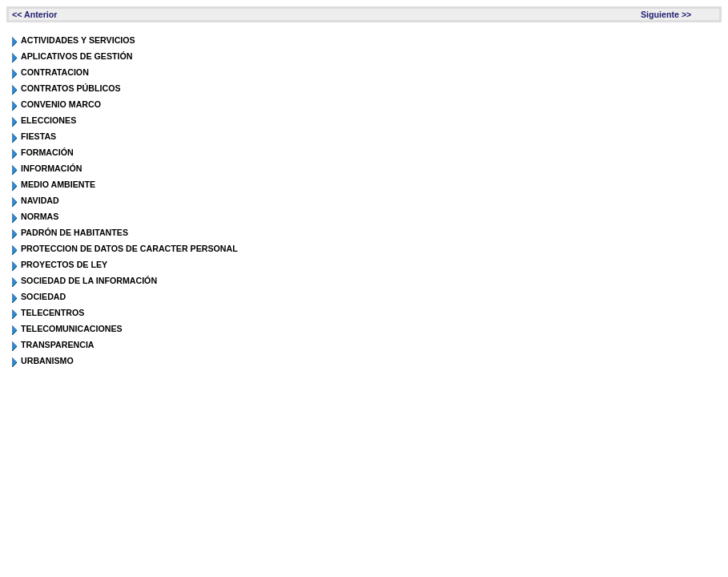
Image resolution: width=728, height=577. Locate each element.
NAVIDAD (40, 200)
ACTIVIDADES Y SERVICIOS (78, 40)
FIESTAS (38, 136)
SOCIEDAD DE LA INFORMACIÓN (89, 280)
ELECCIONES (48, 120)
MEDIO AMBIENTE (58, 184)
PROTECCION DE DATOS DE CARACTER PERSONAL (129, 248)
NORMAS (40, 216)
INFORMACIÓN (51, 168)
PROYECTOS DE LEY (64, 264)
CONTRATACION (55, 72)
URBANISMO (47, 361)
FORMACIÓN (47, 152)
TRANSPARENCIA (58, 345)
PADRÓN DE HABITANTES (74, 232)
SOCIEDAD (43, 297)
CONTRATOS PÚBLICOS (71, 88)
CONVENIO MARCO (61, 104)
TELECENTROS (52, 313)
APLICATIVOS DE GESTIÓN (77, 56)
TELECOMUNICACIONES (72, 329)
